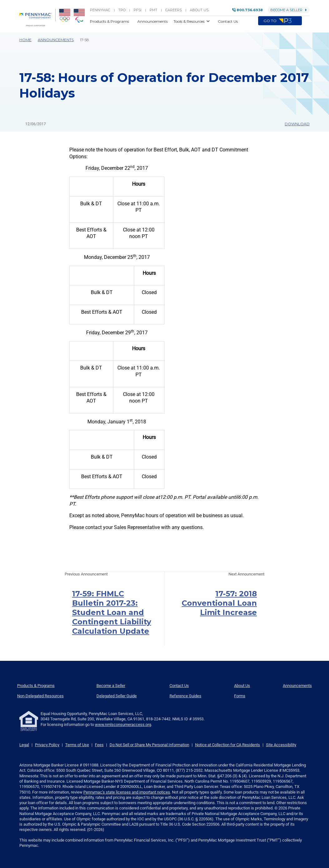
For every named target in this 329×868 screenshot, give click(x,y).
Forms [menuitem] (240, 696)
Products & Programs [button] (110, 21)
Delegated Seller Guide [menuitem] (117, 696)
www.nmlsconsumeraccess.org (123, 725)
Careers (174, 10)
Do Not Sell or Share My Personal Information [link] (149, 745)
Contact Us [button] (228, 21)
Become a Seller (289, 10)
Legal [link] (24, 745)
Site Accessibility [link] (281, 745)
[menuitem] (37, 17)
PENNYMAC (100, 10)
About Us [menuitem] (242, 686)
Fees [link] (99, 745)
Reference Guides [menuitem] (185, 696)
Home (25, 40)
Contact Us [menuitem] (179, 686)
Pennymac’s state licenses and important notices (127, 792)
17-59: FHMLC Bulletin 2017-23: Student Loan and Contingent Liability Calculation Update (112, 612)
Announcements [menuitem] (297, 686)
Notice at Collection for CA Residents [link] (228, 745)
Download (294, 124)
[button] (306, 21)
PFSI (137, 10)
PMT (153, 10)
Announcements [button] (153, 21)
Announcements (56, 40)
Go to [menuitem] (280, 21)
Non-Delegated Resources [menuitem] (40, 696)
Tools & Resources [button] (189, 21)
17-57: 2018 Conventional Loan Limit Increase (219, 603)
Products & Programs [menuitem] (36, 686)
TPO (122, 10)
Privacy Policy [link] (47, 745)
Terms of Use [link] (77, 745)
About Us (199, 10)
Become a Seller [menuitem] (111, 686)
